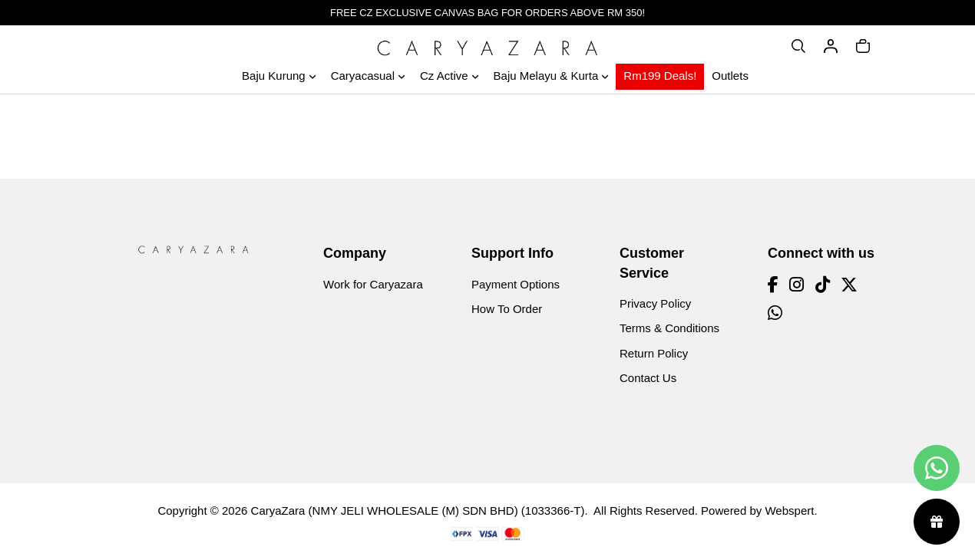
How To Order (507, 309)
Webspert (789, 511)
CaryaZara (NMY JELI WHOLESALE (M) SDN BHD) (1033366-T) (418, 511)
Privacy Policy (655, 303)
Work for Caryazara (373, 284)
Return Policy (654, 353)
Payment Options (516, 284)
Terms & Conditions (669, 328)
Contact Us (648, 378)
